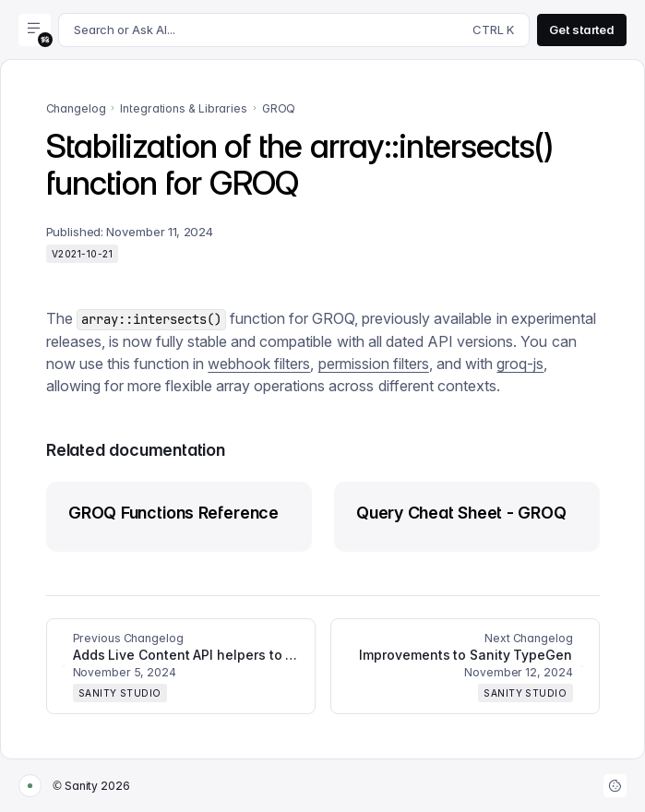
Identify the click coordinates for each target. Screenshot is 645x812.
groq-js (520, 364)
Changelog (76, 108)
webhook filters (259, 364)
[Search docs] (294, 30)
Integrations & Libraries (183, 108)
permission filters (374, 364)
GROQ (279, 108)
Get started (582, 30)
